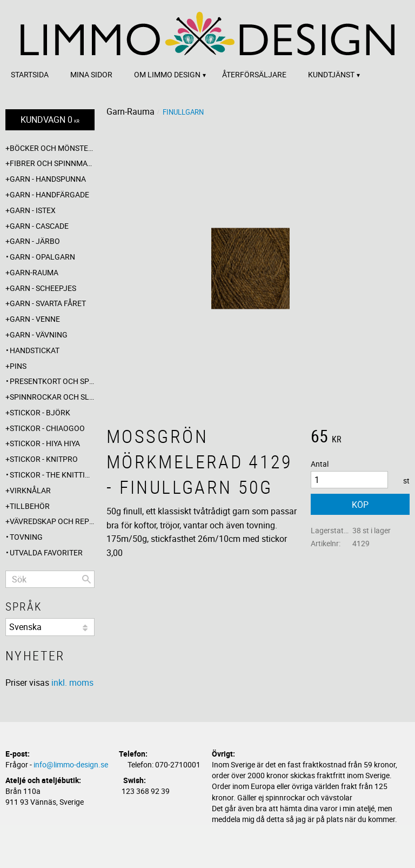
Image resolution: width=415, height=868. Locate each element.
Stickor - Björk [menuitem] (40, 412)
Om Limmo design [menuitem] (167, 74)
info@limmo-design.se (71, 764)
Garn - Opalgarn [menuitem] (42, 257)
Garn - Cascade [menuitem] (39, 226)
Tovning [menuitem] (26, 537)
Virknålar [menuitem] (30, 490)
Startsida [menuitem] (30, 74)
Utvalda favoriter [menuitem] (46, 552)
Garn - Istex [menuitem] (33, 210)
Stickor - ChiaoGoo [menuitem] (47, 428)
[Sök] (86, 579)
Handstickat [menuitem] (35, 350)
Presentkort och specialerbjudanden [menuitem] (52, 381)
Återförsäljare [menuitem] (254, 74)
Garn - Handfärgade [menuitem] (49, 194)
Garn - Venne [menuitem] (35, 319)
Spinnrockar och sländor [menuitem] (52, 397)
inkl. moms (72, 683)
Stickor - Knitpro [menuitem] (44, 459)
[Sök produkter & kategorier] (50, 579)
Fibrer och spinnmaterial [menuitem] (52, 163)
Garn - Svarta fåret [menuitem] (48, 303)
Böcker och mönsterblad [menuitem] (52, 148)
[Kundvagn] (50, 120)
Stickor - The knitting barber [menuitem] (52, 475)
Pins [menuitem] (18, 366)
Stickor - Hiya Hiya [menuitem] (45, 443)
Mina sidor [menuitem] (91, 74)
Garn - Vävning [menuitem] (39, 334)
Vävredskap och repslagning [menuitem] (52, 521)
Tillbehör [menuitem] (30, 506)
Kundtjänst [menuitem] (331, 74)
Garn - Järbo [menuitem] (35, 241)
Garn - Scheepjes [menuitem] (43, 288)
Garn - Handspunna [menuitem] (48, 179)
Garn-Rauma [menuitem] (34, 272)
